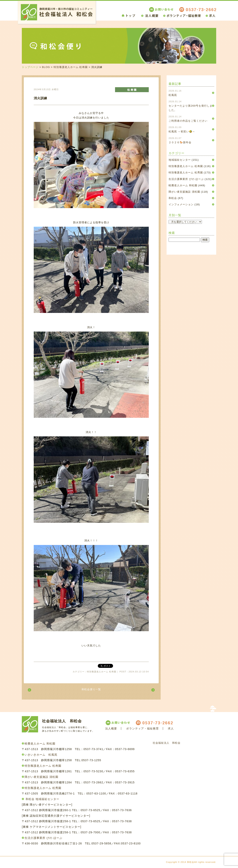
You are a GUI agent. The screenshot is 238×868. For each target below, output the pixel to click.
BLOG (46, 67)
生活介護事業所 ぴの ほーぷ (186, 179)
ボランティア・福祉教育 (143, 728)
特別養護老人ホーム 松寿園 (71, 67)
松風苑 (173, 95)
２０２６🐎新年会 (180, 142)
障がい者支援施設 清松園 (184, 192)
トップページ (30, 67)
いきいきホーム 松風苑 (41, 755)
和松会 (173, 198)
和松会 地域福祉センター (42, 799)
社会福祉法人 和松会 (167, 743)
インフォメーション (181, 204)
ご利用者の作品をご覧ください (188, 121)
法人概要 (111, 728)
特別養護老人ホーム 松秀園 (186, 173)
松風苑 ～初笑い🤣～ (182, 131)
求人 (171, 728)
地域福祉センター (180, 160)
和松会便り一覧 (91, 689)
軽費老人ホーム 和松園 (183, 185)
